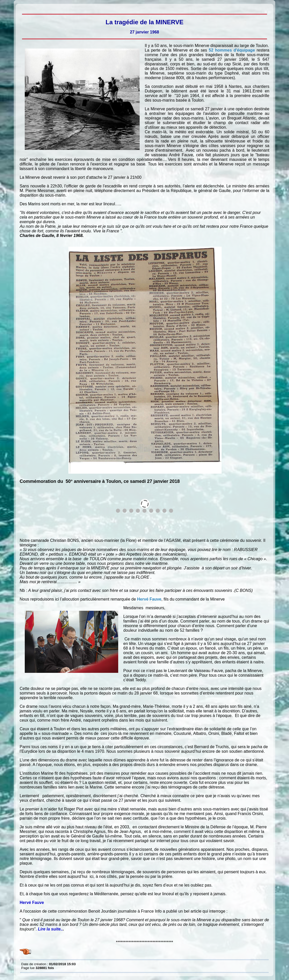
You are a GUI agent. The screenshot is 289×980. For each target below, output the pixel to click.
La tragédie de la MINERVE (22, 8)
